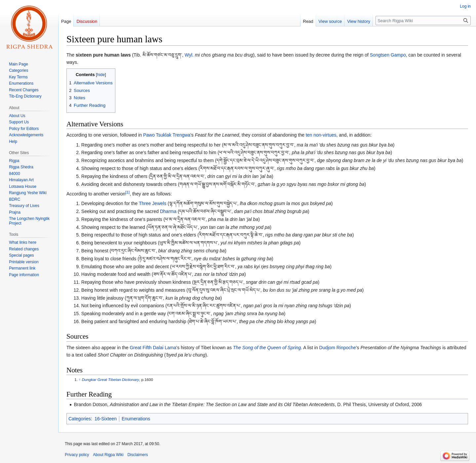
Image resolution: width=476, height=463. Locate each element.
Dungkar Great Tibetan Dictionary (110, 379)
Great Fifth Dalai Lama (153, 348)
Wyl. (189, 55)
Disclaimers (138, 455)
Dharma (168, 211)
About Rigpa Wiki (108, 455)
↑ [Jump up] (80, 379)
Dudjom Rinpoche (338, 348)
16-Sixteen (106, 419)
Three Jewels (153, 203)
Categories (80, 419)
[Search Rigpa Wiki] (423, 21)
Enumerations (136, 419)
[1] (127, 192)
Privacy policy (77, 455)
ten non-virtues (321, 135)
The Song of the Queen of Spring (267, 348)
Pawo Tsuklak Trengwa (167, 135)
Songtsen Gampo (388, 55)
